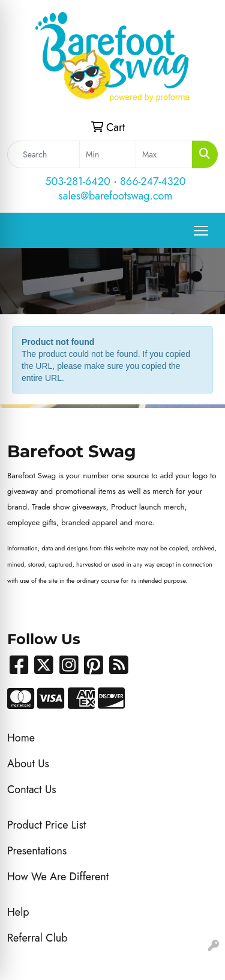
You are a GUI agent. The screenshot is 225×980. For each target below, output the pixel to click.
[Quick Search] (43, 154)
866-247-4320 (153, 181)
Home (21, 738)
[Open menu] (201, 231)
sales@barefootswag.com (116, 196)
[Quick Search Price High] (164, 154)
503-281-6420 (77, 181)
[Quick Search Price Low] (108, 154)
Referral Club (37, 938)
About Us (28, 764)
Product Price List (46, 825)
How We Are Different (58, 877)
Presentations (37, 851)
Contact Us (31, 790)
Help (18, 912)
